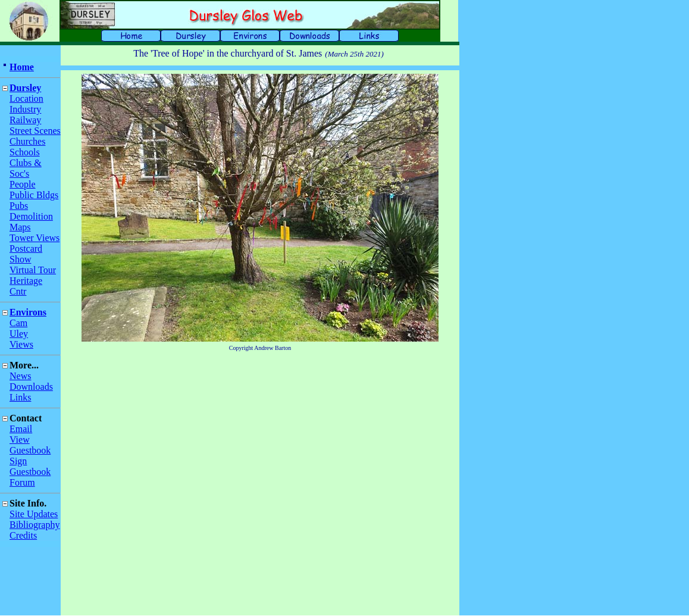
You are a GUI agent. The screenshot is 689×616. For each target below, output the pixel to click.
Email (21, 429)
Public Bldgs (34, 195)
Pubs (19, 206)
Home (22, 67)
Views (21, 344)
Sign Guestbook (30, 466)
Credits (23, 535)
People (23, 184)
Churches (27, 141)
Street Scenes (35, 131)
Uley (19, 334)
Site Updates (34, 514)
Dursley (25, 88)
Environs (28, 312)
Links (20, 397)
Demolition (31, 216)
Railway (25, 120)
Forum (22, 482)
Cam (18, 323)
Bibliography (35, 525)
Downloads (31, 387)
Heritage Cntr (26, 286)
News (20, 376)
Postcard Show (26, 254)
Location (26, 99)
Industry (25, 109)
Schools (25, 152)
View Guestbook (30, 445)
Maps (20, 227)
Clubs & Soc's (26, 168)
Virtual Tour (33, 270)
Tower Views (35, 238)
